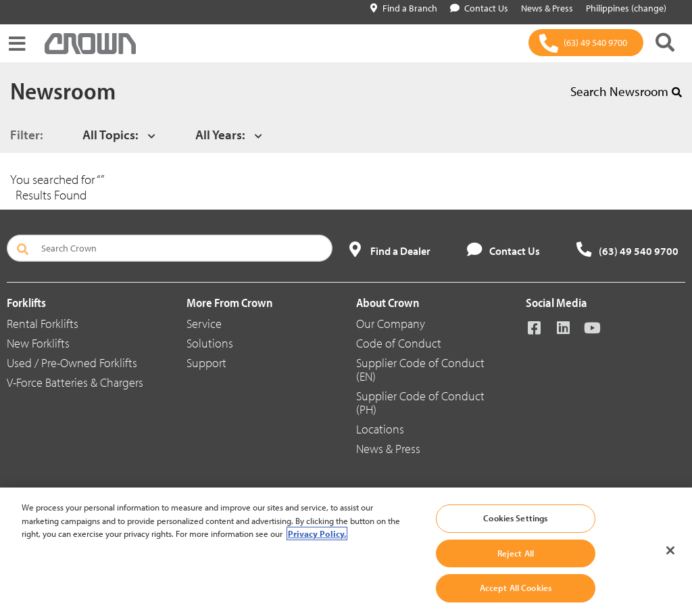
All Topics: (110, 135)
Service (204, 324)
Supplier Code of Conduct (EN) (420, 370)
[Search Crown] (170, 248)
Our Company (391, 324)
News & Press (388, 449)
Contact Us (479, 8)
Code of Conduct (399, 343)
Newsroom (63, 90)
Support (206, 363)
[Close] (670, 550)
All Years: (220, 135)
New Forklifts (38, 343)
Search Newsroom (626, 91)
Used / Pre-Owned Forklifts (72, 363)
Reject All (516, 553)
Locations (380, 429)
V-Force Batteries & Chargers (75, 382)
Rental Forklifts (43, 324)
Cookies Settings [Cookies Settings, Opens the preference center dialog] (515, 518)
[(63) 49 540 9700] (586, 43)
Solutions (210, 343)
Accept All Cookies (516, 588)
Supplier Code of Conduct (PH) (420, 403)
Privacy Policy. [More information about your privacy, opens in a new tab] (317, 534)
